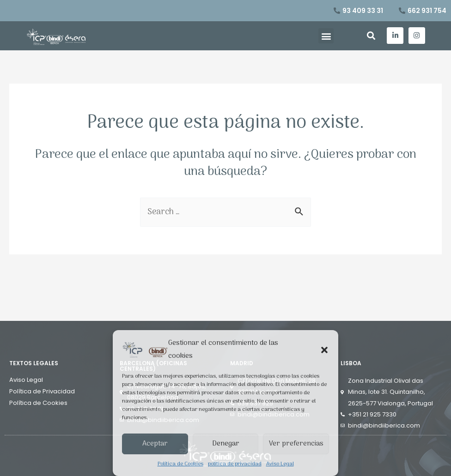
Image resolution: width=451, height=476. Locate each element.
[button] (324, 350)
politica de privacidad (235, 464)
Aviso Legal (280, 464)
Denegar (226, 444)
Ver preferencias (296, 444)
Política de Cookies (180, 464)
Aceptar (155, 444)
